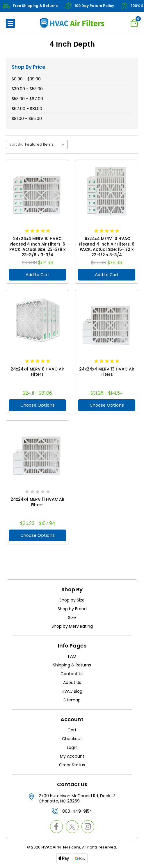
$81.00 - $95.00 (27, 119)
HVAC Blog (72, 691)
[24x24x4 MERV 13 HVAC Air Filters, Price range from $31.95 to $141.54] (107, 321)
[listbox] (46, 144)
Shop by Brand (72, 609)
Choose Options (38, 405)
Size (72, 618)
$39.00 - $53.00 (27, 89)
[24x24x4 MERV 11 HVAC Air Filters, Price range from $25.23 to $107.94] (37, 452)
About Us (72, 682)
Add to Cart (37, 275)
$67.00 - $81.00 (27, 109)
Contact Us (72, 674)
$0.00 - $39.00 (26, 79)
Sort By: (16, 144)
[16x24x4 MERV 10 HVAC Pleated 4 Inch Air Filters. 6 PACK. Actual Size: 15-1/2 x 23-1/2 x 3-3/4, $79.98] (107, 191)
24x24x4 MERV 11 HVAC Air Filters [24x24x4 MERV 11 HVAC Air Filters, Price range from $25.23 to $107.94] (38, 502)
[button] (10, 23)
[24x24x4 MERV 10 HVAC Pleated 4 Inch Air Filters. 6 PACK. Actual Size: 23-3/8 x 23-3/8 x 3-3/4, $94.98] (37, 191)
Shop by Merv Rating (72, 626)
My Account (72, 756)
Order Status (72, 765)
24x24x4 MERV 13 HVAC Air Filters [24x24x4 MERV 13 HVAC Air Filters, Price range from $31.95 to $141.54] (107, 372)
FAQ (72, 656)
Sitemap (72, 700)
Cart (72, 730)
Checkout (72, 739)
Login (72, 747)
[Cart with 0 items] (134, 23)
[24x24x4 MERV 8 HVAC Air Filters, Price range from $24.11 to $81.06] (37, 321)
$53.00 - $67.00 (27, 99)
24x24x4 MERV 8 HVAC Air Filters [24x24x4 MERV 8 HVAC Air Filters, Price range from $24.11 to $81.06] (37, 372)
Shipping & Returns (72, 665)
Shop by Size (72, 600)
